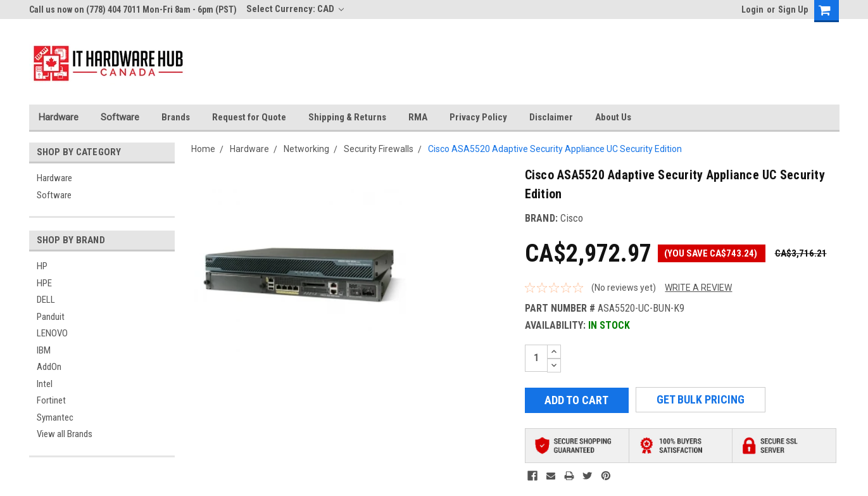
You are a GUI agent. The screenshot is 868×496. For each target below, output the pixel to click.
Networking (306, 149)
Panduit (51, 317)
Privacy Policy (478, 117)
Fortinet (51, 400)
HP (42, 266)
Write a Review (698, 288)
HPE (44, 283)
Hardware (59, 117)
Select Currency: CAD (295, 9)
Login (752, 10)
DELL (46, 300)
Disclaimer (551, 117)
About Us (613, 117)
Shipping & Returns (347, 117)
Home (203, 149)
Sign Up (793, 10)
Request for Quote (249, 117)
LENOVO (52, 333)
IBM (44, 350)
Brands (176, 117)
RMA (418, 117)
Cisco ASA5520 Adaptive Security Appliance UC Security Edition (555, 149)
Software (120, 117)
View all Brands (65, 434)
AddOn (49, 367)
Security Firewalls (379, 149)
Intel (45, 384)
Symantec (55, 417)
